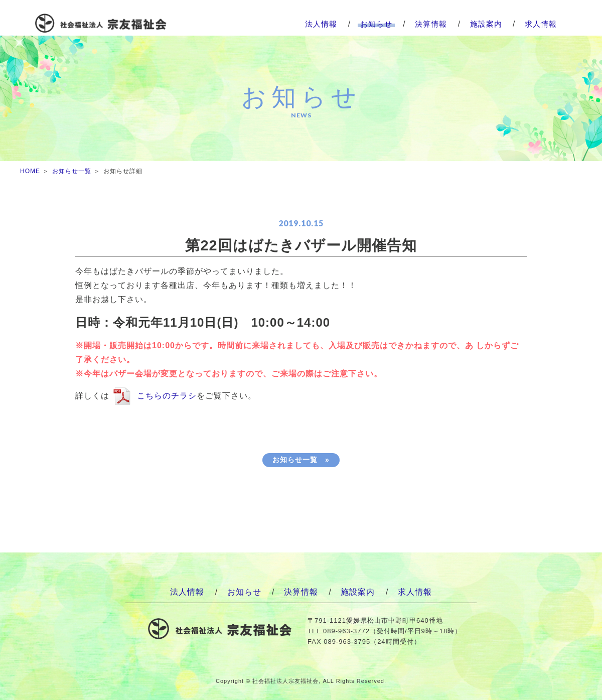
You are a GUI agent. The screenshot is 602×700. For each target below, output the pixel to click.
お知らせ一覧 (72, 171)
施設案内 (486, 24)
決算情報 (431, 24)
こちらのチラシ (167, 396)
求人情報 (541, 24)
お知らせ (376, 24)
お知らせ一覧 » (301, 460)
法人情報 (321, 24)
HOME (30, 171)
